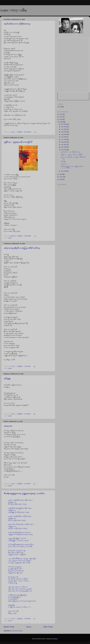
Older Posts (48, 627)
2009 (61, 122)
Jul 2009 (64, 137)
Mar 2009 (64, 147)
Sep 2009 (64, 132)
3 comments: (28, 132)
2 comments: (28, 236)
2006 (61, 179)
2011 (61, 117)
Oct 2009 (64, 129)
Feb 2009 (64, 150)
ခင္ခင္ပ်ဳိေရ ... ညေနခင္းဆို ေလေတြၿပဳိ (18, 142)
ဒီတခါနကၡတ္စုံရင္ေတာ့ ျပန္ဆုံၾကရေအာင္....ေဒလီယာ (24, 493)
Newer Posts (9, 627)
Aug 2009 (64, 134)
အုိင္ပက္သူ (7, 378)
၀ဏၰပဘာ (8, 426)
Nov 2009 (64, 127)
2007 (61, 177)
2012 (61, 114)
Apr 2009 (64, 145)
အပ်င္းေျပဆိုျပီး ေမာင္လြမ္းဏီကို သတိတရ (22, 248)
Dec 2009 (64, 124)
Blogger (55, 639)
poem (10, 238)
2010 (61, 119)
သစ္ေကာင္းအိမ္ (13, 10)
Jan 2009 (64, 171)
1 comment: (27, 366)
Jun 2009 (64, 140)
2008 (61, 174)
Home (29, 627)
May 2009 (64, 142)
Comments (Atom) (17, 631)
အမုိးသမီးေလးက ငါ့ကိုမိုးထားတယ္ (17, 24)
